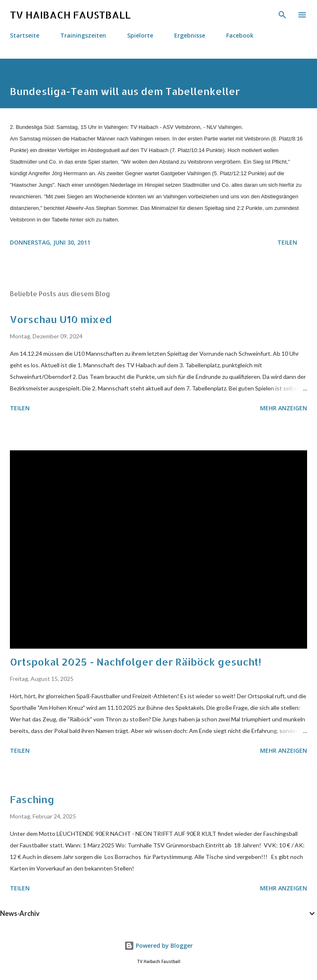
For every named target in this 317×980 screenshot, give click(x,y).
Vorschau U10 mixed (61, 319)
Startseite (25, 35)
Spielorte (140, 35)
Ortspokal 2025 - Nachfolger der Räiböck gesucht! (136, 662)
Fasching (32, 799)
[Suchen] (282, 15)
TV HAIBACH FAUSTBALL (70, 15)
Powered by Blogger (158, 946)
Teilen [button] (287, 242)
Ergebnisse (190, 35)
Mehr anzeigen (284, 408)
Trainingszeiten (83, 35)
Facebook (240, 35)
